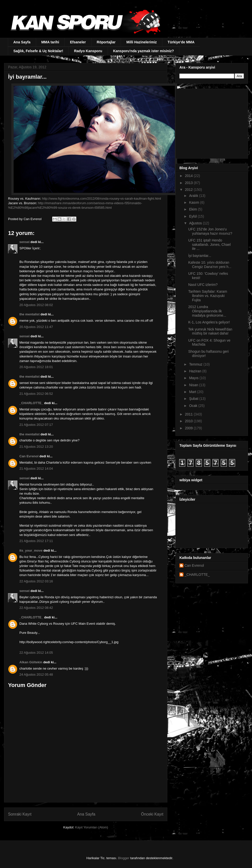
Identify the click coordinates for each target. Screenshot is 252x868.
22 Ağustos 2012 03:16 (36, 581)
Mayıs (194, 378)
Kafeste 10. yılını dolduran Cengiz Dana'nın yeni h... (210, 265)
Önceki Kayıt (152, 814)
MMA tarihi (50, 42)
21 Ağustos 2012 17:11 (36, 541)
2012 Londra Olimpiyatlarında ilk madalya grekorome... (207, 311)
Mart (193, 392)
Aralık (194, 196)
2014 (189, 176)
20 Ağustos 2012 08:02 (36, 305)
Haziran (196, 371)
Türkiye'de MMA (181, 42)
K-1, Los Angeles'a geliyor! (209, 322)
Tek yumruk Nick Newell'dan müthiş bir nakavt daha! (210, 331)
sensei (24, 242)
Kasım (195, 202)
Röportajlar (106, 42)
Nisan (194, 385)
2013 (189, 183)
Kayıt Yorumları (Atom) (92, 827)
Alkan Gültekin (31, 662)
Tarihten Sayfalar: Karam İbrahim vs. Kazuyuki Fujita (208, 296)
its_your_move (31, 550)
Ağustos (196, 223)
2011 (189, 414)
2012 (189, 190)
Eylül (193, 216)
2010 (189, 421)
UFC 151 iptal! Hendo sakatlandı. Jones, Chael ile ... (209, 245)
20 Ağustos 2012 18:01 (36, 367)
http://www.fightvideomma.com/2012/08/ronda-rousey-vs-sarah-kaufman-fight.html (101, 199)
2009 (189, 428)
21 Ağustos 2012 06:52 (36, 394)
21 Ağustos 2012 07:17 (36, 425)
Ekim (193, 209)
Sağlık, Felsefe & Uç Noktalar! (38, 51)
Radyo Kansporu (88, 51)
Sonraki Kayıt (20, 814)
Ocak (194, 406)
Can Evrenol (29, 456)
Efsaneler (78, 42)
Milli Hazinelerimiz (141, 42)
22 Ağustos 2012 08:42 (36, 608)
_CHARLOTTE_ (31, 403)
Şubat (194, 399)
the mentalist (29, 314)
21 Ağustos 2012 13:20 (36, 447)
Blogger (124, 858)
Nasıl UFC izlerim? (203, 285)
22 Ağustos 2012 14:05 (36, 653)
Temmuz (196, 364)
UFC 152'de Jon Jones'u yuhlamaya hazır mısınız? (210, 231)
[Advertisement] (211, 122)
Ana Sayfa (22, 42)
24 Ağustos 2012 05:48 (36, 675)
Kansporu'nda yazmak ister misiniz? (144, 51)
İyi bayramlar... (200, 256)
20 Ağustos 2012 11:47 (36, 327)
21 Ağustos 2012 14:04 (36, 469)
